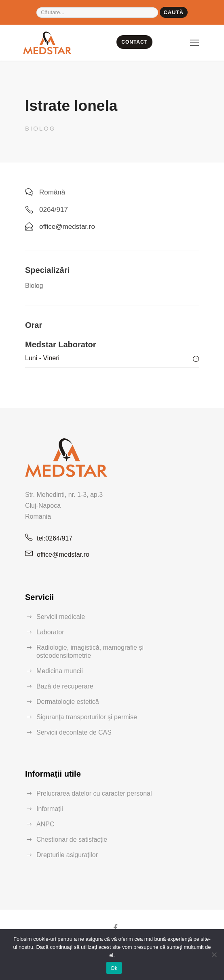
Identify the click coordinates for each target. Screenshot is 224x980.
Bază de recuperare (65, 686)
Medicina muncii (60, 671)
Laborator (50, 632)
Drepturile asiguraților (67, 855)
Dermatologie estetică (68, 702)
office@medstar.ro (63, 554)
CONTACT (134, 42)
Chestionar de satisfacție (72, 840)
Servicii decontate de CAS (74, 732)
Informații (50, 809)
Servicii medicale (61, 617)
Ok (114, 968)
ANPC (45, 824)
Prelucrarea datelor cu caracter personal (94, 793)
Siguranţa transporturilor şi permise (87, 717)
